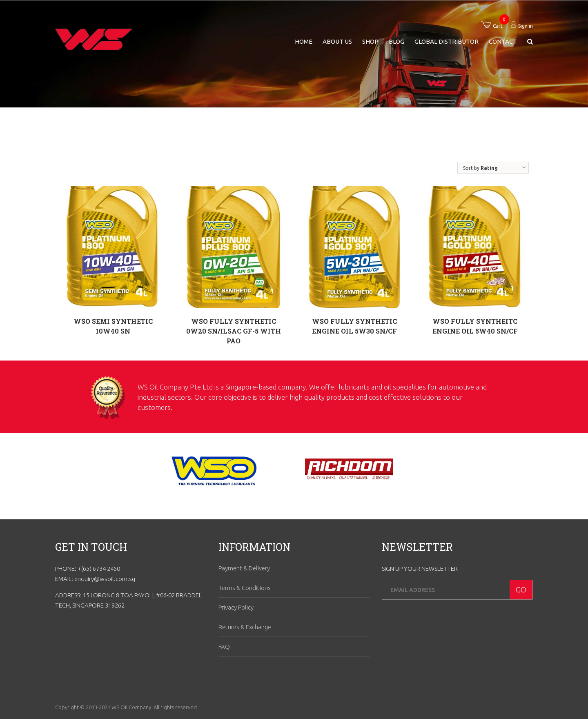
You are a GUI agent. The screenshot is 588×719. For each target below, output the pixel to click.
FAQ (224, 647)
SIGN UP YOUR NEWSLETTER (420, 569)
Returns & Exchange (245, 627)
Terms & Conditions (245, 588)
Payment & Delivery (244, 568)
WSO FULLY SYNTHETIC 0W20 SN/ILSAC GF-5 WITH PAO (234, 331)
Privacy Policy (236, 607)
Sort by (480, 168)
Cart (498, 26)
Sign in (526, 26)
